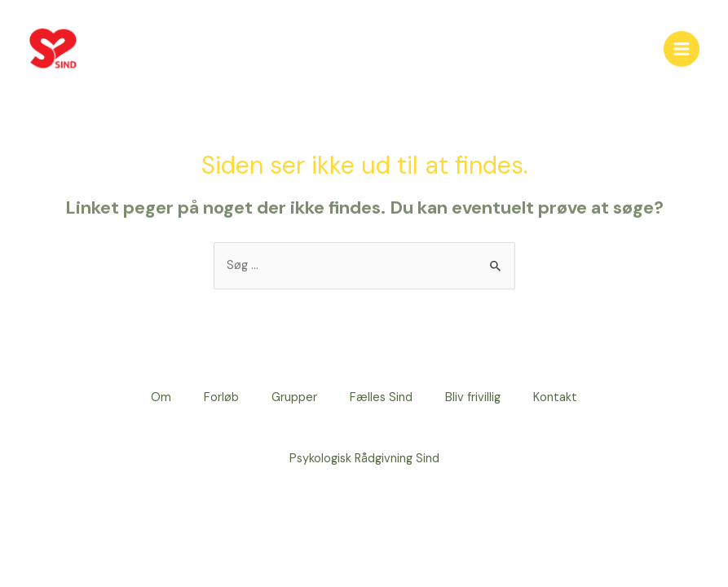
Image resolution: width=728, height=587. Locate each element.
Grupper (294, 397)
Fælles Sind (381, 397)
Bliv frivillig (473, 397)
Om (161, 397)
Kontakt (555, 397)
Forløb (221, 397)
